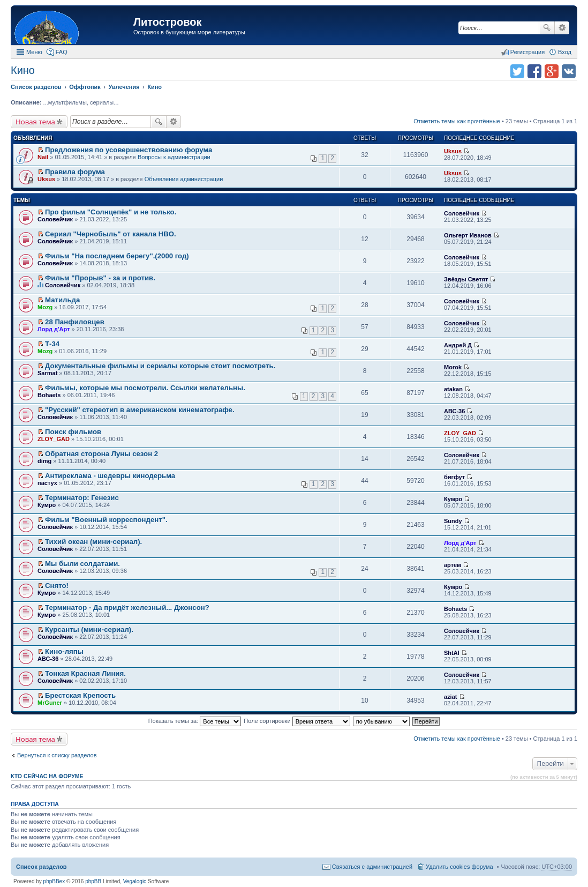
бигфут (454, 477)
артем (453, 565)
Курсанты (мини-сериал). (89, 629)
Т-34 (52, 344)
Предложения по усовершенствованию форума (129, 150)
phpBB (93, 881)
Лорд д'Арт (54, 329)
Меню (34, 52)
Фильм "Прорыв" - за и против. (100, 278)
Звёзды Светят (466, 279)
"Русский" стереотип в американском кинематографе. (140, 410)
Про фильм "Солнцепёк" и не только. (111, 212)
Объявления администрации (184, 179)
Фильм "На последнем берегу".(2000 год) (117, 256)
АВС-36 (454, 411)
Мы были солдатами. (82, 564)
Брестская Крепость (80, 695)
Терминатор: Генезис (82, 498)
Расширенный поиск (562, 28)
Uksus (453, 151)
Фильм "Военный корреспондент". (106, 520)
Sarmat (47, 373)
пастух (47, 483)
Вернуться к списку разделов (57, 755)
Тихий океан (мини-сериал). (93, 542)
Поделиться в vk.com (569, 71)
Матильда (62, 300)
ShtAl (452, 653)
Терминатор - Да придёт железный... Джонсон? (127, 608)
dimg (44, 461)
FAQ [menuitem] (62, 52)
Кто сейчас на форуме (47, 776)
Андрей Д (458, 345)
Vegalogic (135, 881)
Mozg (45, 307)
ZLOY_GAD (54, 439)
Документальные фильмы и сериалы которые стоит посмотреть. (160, 366)
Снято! (57, 586)
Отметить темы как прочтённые (457, 121)
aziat (450, 697)
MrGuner (50, 703)
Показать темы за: (195, 721)
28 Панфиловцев (75, 322)
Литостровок (167, 22)
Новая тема (35, 122)
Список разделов (42, 867)
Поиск (547, 28)
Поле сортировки (297, 721)
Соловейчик (55, 219)
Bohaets (49, 395)
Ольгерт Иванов (468, 235)
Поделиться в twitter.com (517, 71)
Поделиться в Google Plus (552, 71)
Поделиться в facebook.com (534, 71)
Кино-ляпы (64, 651)
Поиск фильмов (73, 432)
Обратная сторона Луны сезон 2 (101, 454)
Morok (453, 367)
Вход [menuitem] (565, 52)
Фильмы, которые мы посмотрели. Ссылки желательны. (145, 388)
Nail (43, 157)
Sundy (453, 521)
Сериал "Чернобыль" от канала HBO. (111, 234)
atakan (453, 389)
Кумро (47, 505)
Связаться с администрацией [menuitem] (372, 867)
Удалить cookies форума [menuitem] (459, 867)
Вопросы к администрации (174, 157)
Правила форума (75, 172)
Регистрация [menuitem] (527, 52)
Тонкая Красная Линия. (85, 673)
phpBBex (54, 881)
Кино (23, 70)
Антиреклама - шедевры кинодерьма (110, 476)
